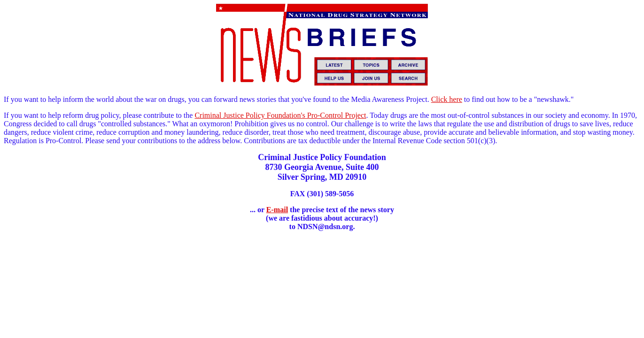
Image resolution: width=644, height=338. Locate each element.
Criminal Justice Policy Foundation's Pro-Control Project (280, 115)
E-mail (277, 210)
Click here (447, 99)
